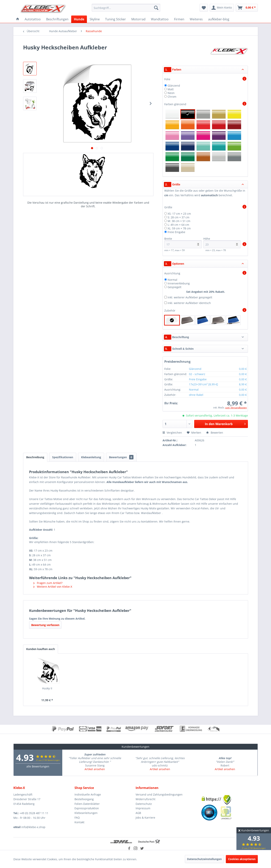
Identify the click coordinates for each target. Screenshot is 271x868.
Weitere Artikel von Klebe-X (53, 587)
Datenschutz (144, 804)
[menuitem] (126, 8)
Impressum (143, 808)
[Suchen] (156, 8)
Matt (171, 89)
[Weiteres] (196, 19)
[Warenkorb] (247, 8)
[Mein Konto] (222, 8)
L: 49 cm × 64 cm (178, 225)
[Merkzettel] (204, 8)
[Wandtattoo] (160, 19)
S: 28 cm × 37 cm (178, 217)
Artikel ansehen (95, 769)
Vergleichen (172, 433)
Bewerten (215, 433)
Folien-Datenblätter (87, 804)
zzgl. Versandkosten (236, 408)
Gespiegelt (174, 287)
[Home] (18, 19)
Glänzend (174, 86)
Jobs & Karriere (145, 818)
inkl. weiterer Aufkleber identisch (189, 303)
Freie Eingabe (176, 232)
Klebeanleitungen (86, 813)
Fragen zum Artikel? (48, 583)
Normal (172, 280)
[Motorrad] (138, 19)
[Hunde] (79, 19)
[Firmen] (179, 19)
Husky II (47, 688)
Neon (171, 93)
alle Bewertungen (38, 766)
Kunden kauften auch (41, 649)
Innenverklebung (179, 283)
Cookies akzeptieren (242, 859)
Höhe (222, 242)
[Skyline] (95, 19)
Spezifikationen (63, 457)
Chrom (172, 97)
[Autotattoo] (33, 19)
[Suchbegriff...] (126, 8)
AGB (138, 813)
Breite (183, 242)
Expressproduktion (87, 808)
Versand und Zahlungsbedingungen (159, 794)
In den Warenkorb (225, 423)
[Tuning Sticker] (116, 19)
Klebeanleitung (91, 457)
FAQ (77, 818)
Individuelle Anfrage (88, 794)
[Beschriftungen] (57, 19)
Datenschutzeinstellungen (204, 859)
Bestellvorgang (84, 799)
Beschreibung (35, 457)
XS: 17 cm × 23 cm (179, 214)
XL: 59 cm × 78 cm (179, 228)
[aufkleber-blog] (219, 19)
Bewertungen (121, 457)
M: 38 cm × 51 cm (179, 221)
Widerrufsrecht (145, 799)
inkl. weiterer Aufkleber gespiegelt (190, 297)
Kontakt (79, 822)
